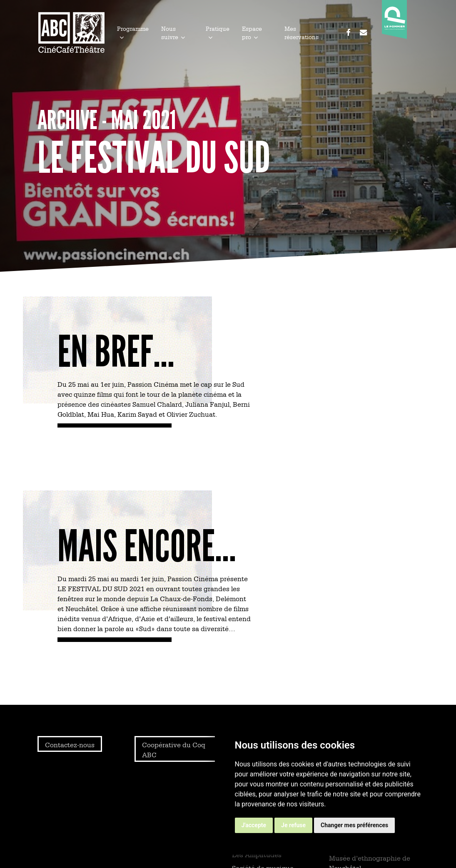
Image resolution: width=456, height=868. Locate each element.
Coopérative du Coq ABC (174, 749)
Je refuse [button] (293, 825)
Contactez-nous (70, 744)
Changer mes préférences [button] (354, 825)
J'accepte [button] (254, 825)
